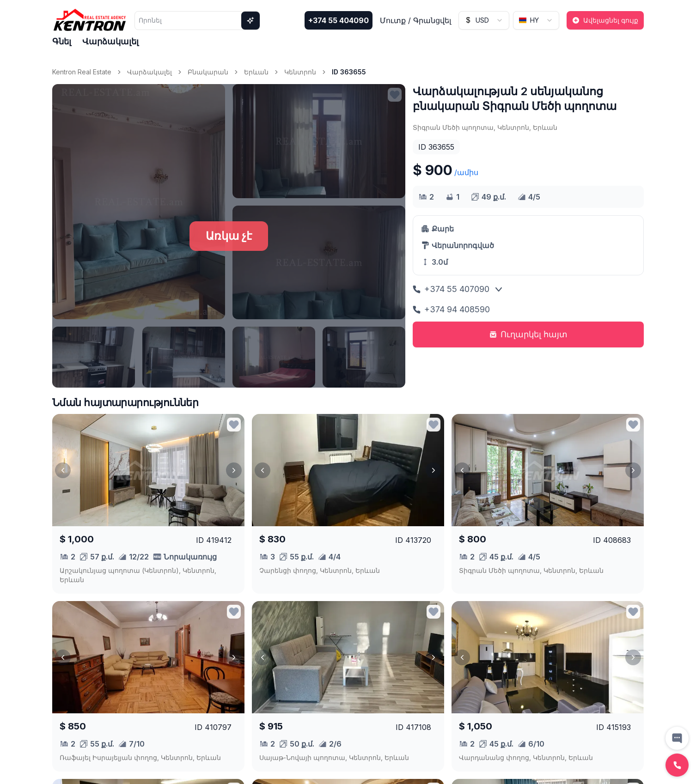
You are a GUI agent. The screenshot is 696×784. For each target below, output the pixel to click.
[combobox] (484, 20)
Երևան (256, 72)
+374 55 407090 (451, 289)
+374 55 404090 (339, 20)
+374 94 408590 (451, 309)
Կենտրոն (300, 72)
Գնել (62, 41)
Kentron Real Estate (82, 72)
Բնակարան (208, 72)
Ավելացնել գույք (605, 20)
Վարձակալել (110, 41)
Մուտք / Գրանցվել (415, 20)
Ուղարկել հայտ (528, 334)
